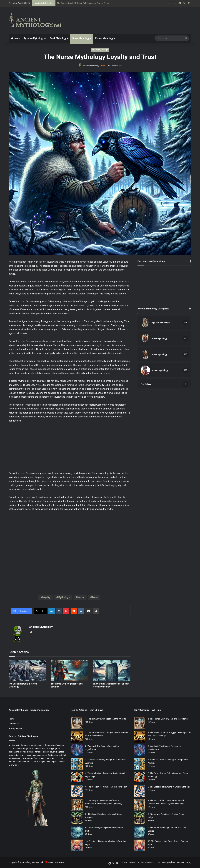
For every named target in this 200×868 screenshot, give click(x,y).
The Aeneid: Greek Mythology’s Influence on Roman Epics (83, 3)
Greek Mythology (58, 38)
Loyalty (46, 597)
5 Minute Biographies (165, 862)
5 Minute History (184, 862)
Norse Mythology (81, 38)
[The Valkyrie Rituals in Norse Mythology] (27, 670)
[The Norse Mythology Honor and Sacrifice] (70, 670)
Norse (81, 597)
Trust (95, 597)
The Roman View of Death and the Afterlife (107, 719)
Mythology (64, 597)
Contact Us (14, 724)
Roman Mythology (104, 38)
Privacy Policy (15, 728)
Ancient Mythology (91, 66)
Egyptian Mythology (34, 38)
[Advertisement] (131, 17)
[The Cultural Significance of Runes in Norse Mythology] (112, 670)
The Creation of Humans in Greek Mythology (107, 787)
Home (15, 38)
